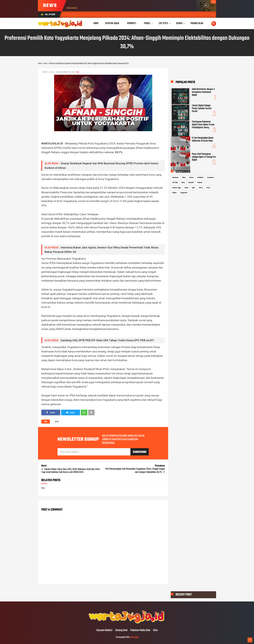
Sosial (186, 188)
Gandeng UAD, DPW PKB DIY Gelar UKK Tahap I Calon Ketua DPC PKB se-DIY (107, 340)
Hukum (191, 178)
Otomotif (191, 183)
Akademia (175, 178)
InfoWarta (200, 178)
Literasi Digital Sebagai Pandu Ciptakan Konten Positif (202, 109)
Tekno (201, 188)
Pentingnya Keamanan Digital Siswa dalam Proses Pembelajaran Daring (203, 125)
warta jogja (134, 637)
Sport (193, 188)
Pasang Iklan (197, 23)
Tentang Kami (121, 630)
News (57, 422)
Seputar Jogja (177, 188)
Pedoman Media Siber (140, 630)
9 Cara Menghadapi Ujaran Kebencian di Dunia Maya (203, 139)
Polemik (200, 183)
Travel (208, 188)
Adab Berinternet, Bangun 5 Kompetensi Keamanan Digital (203, 92)
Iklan (155, 630)
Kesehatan (211, 178)
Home (96, 23)
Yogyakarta (184, 193)
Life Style (175, 183)
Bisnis (184, 178)
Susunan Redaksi (104, 630)
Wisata (174, 193)
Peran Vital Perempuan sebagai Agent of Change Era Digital (204, 157)
